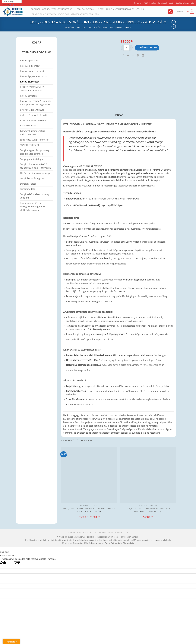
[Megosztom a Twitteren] (128, 55)
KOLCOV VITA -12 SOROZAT (34, 120)
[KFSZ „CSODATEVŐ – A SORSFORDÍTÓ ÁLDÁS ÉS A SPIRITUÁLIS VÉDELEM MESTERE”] (148, 475)
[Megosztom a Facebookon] (123, 55)
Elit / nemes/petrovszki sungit (35, 173)
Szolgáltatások (86, 9)
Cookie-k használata (185, 3)
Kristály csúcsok (28, 126)
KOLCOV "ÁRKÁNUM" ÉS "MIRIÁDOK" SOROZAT (32, 89)
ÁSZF (146, 3)
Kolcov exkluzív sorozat (32, 71)
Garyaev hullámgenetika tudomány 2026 (33, 133)
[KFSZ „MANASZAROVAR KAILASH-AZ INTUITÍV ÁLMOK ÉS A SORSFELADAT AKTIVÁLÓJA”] (89, 475)
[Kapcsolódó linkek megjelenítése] (155, 123)
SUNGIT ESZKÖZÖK (30, 145)
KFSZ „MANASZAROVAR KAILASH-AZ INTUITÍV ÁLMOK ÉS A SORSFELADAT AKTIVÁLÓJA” (89, 510)
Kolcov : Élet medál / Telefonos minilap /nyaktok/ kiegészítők (36, 103)
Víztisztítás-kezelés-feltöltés (34, 115)
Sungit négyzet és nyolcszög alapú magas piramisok (35, 152)
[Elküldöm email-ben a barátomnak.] (133, 55)
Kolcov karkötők (28, 96)
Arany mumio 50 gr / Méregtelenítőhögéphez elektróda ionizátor (32, 207)
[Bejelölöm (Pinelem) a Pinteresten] (138, 55)
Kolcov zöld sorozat (30, 66)
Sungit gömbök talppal (32, 159)
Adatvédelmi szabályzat (162, 3)
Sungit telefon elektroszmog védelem (35, 196)
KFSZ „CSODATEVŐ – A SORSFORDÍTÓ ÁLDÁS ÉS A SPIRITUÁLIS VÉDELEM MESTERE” (148, 510)
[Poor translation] (17, 563)
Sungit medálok (28, 189)
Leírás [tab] (119, 115)
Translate (16, 5)
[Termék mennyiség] (126, 48)
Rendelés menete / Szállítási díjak (50, 14)
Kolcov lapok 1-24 (29, 61)
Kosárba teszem (147, 48)
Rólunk (137, 3)
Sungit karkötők (28, 184)
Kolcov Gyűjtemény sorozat (34, 76)
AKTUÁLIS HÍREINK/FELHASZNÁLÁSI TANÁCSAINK (121, 9)
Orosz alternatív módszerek (59, 9)
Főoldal (36, 9)
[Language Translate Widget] (12, 2)
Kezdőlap (70, 28)
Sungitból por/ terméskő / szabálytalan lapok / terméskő (35, 166)
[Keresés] (170, 12)
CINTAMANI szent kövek (32, 110)
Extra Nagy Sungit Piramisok (35, 140)
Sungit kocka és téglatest (33, 178)
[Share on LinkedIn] (143, 55)
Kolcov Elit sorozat (121, 28)
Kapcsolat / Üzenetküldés (85, 14)
